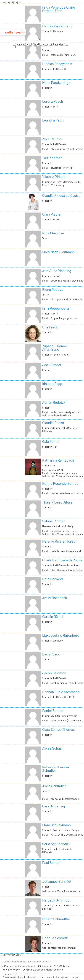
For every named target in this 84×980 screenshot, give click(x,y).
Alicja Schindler (54, 786)
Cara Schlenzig (54, 806)
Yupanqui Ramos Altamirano (55, 348)
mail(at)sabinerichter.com (64, 531)
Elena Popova (53, 289)
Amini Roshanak (55, 598)
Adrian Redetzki (54, 402)
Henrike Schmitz (55, 938)
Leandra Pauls (53, 120)
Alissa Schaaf (52, 748)
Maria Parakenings (56, 82)
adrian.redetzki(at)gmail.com (66, 412)
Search (22, 977)
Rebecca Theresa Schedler (56, 769)
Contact (50, 977)
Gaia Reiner (51, 441)
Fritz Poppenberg (56, 308)
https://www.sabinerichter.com (67, 534)
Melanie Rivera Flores (59, 541)
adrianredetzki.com (61, 415)
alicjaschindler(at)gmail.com (65, 799)
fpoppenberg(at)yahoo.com (65, 318)
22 (8, 3)
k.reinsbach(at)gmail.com (64, 473)
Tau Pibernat (52, 158)
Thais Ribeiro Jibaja (57, 502)
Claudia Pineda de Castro (61, 195)
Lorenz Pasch (53, 101)
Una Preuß (50, 327)
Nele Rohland (52, 579)
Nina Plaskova (53, 233)
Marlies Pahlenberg (57, 26)
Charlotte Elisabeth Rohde (62, 560)
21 (4, 3)
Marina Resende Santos (60, 483)
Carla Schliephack (56, 844)
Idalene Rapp (52, 383)
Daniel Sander (53, 710)
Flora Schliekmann (57, 825)
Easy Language (10, 977)
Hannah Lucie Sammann (61, 692)
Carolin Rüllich (53, 616)
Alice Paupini (52, 139)
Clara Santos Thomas (58, 729)
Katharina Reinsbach (58, 460)
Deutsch (75, 977)
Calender (32, 977)
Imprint (6, 974)
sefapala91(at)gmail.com (63, 55)
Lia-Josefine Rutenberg (61, 635)
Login (41, 977)
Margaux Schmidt (56, 900)
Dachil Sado (51, 654)
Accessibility (62, 977)
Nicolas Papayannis (57, 64)
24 (16, 3)
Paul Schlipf (51, 862)
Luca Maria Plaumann (58, 252)
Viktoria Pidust (53, 177)
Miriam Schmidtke (56, 919)
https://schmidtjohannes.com (66, 891)
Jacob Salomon (54, 673)
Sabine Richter (53, 521)
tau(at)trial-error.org (61, 168)
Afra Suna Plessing (57, 271)
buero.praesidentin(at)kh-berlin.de (45, 970)
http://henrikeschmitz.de (64, 948)
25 (20, 3)
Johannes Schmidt (57, 881)
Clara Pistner (52, 214)
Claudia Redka (53, 423)
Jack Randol (52, 365)
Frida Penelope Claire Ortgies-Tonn (59, 9)
